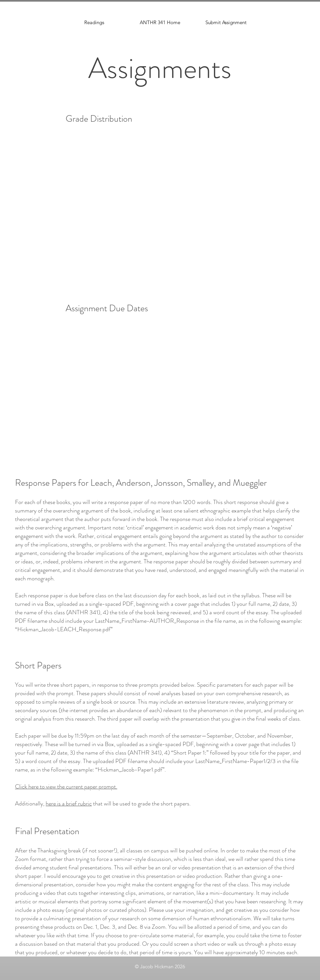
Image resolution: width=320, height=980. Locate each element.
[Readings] (94, 23)
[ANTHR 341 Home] (160, 23)
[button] (226, 23)
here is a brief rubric (69, 804)
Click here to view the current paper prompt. (66, 787)
